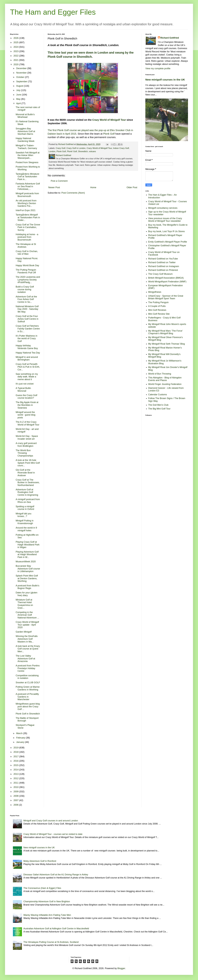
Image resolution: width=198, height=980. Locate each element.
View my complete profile (158, 68)
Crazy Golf (61, 148)
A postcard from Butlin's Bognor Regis (28, 587)
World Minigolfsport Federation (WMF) (167, 282)
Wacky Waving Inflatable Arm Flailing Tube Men (47, 915)
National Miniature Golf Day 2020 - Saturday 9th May (27, 309)
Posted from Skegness (27, 162)
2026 (16, 38)
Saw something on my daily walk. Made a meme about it (27, 377)
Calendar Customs (158, 395)
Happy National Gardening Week (25, 140)
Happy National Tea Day (28, 353)
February (21, 738)
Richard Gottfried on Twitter (162, 262)
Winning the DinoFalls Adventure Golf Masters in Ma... (27, 639)
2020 (16, 64)
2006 (16, 805)
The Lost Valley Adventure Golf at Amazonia (25, 659)
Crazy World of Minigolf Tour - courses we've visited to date (53, 834)
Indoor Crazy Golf (121, 148)
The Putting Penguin (158, 302)
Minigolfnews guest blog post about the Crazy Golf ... (28, 706)
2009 (16, 792)
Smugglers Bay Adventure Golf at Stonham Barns (25, 131)
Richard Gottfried (170, 38)
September (22, 82)
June (19, 95)
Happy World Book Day (27, 265)
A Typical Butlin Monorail (23, 390)
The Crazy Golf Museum (160, 274)
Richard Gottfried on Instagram (164, 266)
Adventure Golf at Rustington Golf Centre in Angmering (27, 492)
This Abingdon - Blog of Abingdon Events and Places (165, 379)
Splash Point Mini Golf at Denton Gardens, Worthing (27, 578)
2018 (16, 752)
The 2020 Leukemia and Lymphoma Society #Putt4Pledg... (28, 280)
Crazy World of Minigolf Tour (109, 120)
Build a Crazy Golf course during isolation (25, 289)
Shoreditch (83, 151)
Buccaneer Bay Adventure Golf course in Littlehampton (28, 569)
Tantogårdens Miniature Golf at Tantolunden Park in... (27, 177)
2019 (16, 748)
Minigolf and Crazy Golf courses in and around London (51, 821)
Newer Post (54, 187)
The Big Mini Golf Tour (159, 409)
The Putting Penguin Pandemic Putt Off (26, 271)
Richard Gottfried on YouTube (163, 259)
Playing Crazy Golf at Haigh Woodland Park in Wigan (28, 545)
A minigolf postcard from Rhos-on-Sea (28, 501)
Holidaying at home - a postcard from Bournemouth (27, 237)
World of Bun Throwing (160, 374)
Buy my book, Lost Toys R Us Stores (167, 231)
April (19, 103)
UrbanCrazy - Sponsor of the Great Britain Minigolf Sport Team (166, 297)
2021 (16, 60)
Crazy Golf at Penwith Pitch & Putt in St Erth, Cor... (28, 367)
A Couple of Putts (157, 306)
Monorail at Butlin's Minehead (25, 116)
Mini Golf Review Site (159, 314)
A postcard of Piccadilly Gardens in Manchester (27, 697)
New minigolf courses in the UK (165, 80)
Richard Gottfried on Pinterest (163, 270)
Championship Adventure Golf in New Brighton (47, 901)
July (18, 90)
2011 (16, 783)
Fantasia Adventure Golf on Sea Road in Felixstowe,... (28, 186)
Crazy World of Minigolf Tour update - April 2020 (27, 625)
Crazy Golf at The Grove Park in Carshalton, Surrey (28, 227)
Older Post (132, 187)
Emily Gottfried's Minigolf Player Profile (168, 242)
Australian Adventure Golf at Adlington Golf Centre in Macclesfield (56, 929)
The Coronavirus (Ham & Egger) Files (42, 888)
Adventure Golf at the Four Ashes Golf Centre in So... (26, 299)
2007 (16, 800)
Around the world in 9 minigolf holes (26, 529)
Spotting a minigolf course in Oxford (25, 508)
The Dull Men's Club (158, 405)
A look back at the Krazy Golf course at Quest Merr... (28, 649)
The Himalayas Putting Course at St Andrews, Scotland (51, 942)
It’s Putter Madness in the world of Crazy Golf (27, 338)
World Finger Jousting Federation (165, 384)
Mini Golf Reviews (157, 310)
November (22, 73)
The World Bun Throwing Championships (24, 453)
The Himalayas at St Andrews (26, 246)
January (20, 742)
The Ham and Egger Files (53, 12)
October (20, 77)
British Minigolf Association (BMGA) (166, 278)
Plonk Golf (109, 134)
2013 (16, 774)
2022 (16, 56)
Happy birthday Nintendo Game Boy (27, 347)
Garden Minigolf (24, 632)
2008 (16, 796)
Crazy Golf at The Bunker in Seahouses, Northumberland (28, 482)
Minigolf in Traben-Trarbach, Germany (26, 147)
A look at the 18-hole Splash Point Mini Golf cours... (28, 463)
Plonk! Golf (72, 151)
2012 (16, 778)
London (52, 151)
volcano (92, 151)
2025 (16, 42)
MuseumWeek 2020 (26, 562)
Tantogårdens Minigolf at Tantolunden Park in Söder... (28, 217)
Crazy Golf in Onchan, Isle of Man (27, 253)
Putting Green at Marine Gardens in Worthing (28, 688)
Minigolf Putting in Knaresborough (25, 522)
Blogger (121, 968)
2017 (16, 757)
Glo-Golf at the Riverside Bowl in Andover (25, 473)
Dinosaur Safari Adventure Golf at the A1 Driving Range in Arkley (56, 875)
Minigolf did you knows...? (23, 515)
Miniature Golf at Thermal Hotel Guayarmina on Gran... (24, 604)
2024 (16, 47)
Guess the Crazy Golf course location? (26, 397)
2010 (16, 787)
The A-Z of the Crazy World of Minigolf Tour (27, 423)
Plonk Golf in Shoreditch (28, 714)
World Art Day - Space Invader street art (27, 437)
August (20, 86)
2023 (16, 51)
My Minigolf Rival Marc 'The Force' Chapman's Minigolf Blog (165, 332)
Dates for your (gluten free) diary (27, 594)
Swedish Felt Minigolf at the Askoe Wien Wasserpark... (28, 155)
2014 (16, 770)
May (19, 99)
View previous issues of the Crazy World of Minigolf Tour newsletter (165, 220)
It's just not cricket (25, 384)
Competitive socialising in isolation (27, 677)
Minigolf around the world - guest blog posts (26, 415)
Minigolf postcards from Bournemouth (27, 195)
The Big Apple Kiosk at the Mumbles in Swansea (27, 405)
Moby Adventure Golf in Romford (40, 861)
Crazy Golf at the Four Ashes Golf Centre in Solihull (27, 319)
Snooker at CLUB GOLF (28, 683)
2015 (16, 765)
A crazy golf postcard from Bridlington (26, 445)
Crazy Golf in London (76, 148)
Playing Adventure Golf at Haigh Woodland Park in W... (27, 554)
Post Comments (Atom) (73, 193)
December (22, 68)
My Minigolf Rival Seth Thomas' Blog (167, 344)
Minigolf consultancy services (163, 208)
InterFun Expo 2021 (26, 210)
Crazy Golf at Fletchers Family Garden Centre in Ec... (28, 329)
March (20, 733)
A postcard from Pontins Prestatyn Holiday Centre (28, 668)
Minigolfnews (155, 292)
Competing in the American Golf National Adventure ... (27, 615)
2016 (16, 761)
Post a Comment (59, 181)
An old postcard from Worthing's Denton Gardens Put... (26, 203)
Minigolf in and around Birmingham (27, 358)
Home (93, 187)
